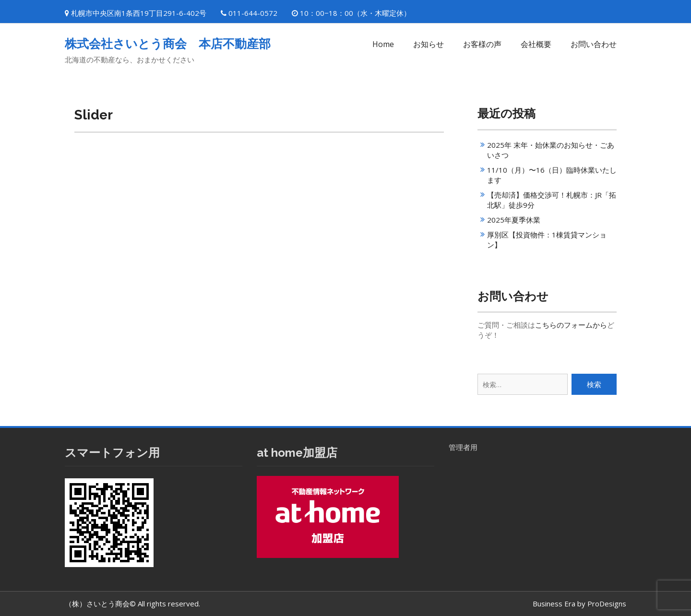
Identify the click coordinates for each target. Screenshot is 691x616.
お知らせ (429, 44)
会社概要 (536, 44)
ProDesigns (607, 604)
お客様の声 (482, 44)
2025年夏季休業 (514, 220)
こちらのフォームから (571, 325)
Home (383, 44)
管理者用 (463, 447)
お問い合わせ (594, 44)
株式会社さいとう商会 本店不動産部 (168, 44)
